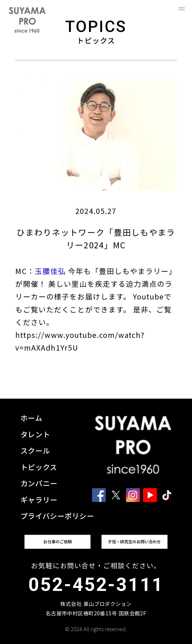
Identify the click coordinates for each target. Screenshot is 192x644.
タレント (35, 434)
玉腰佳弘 (50, 271)
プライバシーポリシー (57, 516)
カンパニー (39, 483)
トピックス (39, 467)
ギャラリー (39, 500)
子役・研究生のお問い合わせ (134, 542)
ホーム (31, 418)
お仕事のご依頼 (57, 542)
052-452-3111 (96, 585)
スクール (35, 450)
